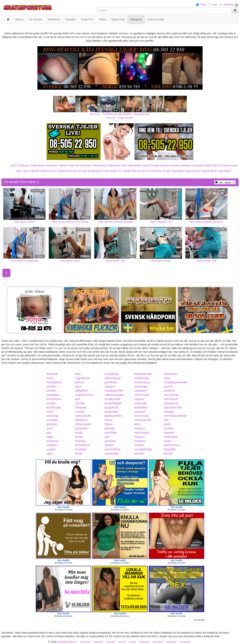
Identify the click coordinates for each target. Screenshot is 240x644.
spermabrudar (173, 407)
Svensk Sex (143, 171)
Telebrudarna (38, 165)
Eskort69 (34, 171)
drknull (79, 382)
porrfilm (51, 387)
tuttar (167, 378)
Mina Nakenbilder (132, 165)
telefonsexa (142, 382)
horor (50, 378)
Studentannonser (67, 171)
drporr (109, 420)
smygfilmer (112, 374)
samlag (169, 412)
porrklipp (52, 420)
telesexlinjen (113, 378)
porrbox (139, 445)
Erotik (106, 171)
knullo (79, 433)
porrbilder (111, 433)
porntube (110, 441)
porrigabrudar (143, 449)
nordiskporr (54, 399)
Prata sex (73, 165)
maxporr (169, 433)
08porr (109, 424)
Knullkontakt (95, 171)
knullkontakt (112, 399)
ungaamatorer (84, 395)
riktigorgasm (83, 424)
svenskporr (171, 399)
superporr (141, 391)
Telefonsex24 (100, 165)
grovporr (52, 424)
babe (50, 437)
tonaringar (141, 387)
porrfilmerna (172, 445)
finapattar (170, 449)
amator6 (140, 412)
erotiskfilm (141, 407)
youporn (52, 445)
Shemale (229, 5)
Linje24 (14, 165)
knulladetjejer (113, 403)
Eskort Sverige (151, 165)
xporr (50, 454)
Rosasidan (197, 165)
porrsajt (109, 428)
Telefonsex (52, 165)
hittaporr (110, 387)
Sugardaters (178, 171)
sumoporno (171, 403)
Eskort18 (218, 165)
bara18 (168, 454)
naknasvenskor (114, 395)
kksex (79, 454)
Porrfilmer (157, 171)
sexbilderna (54, 382)
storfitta (80, 403)
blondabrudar (143, 374)
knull (50, 412)
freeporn (140, 441)
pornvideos (82, 445)
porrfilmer (111, 382)
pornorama (142, 416)
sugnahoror (82, 378)
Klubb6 (208, 165)
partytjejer (53, 395)
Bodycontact (231, 165)
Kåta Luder (22, 171)
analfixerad (142, 378)
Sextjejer (185, 165)
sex (166, 420)
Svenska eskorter (170, 165)
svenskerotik (83, 416)
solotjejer (81, 407)
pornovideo (112, 454)
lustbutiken (171, 437)
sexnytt (80, 412)
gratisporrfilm (113, 416)
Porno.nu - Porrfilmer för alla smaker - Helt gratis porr (120, 114)
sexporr (139, 399)
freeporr (140, 437)
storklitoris (82, 420)
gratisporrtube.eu (67, 642)
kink (137, 424)
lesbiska (80, 441)
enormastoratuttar (175, 416)
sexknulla (141, 403)
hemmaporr (142, 433)
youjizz (51, 449)
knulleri (51, 403)
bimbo (79, 437)
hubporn (140, 428)
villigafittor (82, 391)
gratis (167, 424)
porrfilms (169, 391)
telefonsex (171, 374)
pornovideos (113, 449)
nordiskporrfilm (114, 391)
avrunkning (171, 395)
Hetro (203, 5)
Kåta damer (225, 171)
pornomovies (143, 420)
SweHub (52, 374)
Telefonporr (114, 165)
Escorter (82, 171)
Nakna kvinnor (48, 171)
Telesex (63, 165)
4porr (78, 387)
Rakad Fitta (130, 171)
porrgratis (81, 428)
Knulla (167, 171)
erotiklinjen (112, 412)
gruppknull (111, 407)
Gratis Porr (116, 171)
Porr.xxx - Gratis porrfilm (120, 118)
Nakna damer (193, 171)
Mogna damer (210, 171)
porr (78, 399)
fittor (78, 374)
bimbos (109, 445)
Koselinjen (86, 165)
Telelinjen (24, 165)
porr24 (168, 387)
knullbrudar (54, 407)
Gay (215, 5)
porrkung (52, 416)
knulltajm (81, 449)
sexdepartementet (176, 382)
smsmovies (142, 395)
